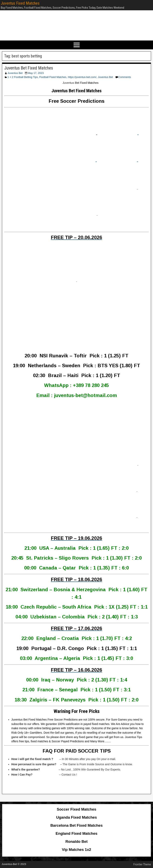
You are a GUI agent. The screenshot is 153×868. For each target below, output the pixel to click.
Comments (125, 77)
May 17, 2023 (36, 73)
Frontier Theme (142, 864)
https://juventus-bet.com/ (82, 77)
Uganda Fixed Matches (76, 817)
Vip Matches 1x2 (76, 850)
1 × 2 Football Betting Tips (23, 77)
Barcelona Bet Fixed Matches (76, 825)
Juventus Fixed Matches (20, 3)
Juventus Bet (15, 73)
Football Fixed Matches (53, 77)
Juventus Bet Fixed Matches (29, 68)
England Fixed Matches (76, 833)
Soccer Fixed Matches (77, 809)
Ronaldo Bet (77, 842)
